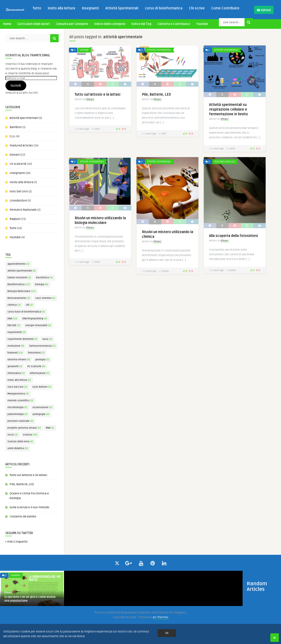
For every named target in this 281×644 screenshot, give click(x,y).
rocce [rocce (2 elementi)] (13, 435)
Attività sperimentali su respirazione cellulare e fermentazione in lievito (229, 110)
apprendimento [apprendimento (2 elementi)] (18, 264)
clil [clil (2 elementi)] (29, 305)
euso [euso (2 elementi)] (47, 339)
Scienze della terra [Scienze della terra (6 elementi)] (20, 442)
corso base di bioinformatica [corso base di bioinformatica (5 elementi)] (26, 312)
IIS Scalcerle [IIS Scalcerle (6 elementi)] (36, 366)
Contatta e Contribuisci (174, 24)
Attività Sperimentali (122, 8)
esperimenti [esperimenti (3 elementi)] (17, 332)
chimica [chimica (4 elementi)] (14, 305)
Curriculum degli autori (33, 24)
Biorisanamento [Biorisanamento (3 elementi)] (19, 298)
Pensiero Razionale (23, 210)
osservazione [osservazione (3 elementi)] (42, 407)
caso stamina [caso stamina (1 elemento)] (45, 298)
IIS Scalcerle (18, 164)
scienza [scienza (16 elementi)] (30, 435)
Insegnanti (90, 8)
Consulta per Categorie (72, 24)
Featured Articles (21, 145)
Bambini (16, 127)
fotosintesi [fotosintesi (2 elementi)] (36, 353)
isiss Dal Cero (19, 191)
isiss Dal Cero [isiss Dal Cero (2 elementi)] (17, 387)
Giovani (15, 155)
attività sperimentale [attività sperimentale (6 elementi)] (22, 271)
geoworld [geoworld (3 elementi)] (15, 366)
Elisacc (90, 99)
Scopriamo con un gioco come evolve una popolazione (30, 599)
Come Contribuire (225, 8)
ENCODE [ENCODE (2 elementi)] (14, 325)
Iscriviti (16, 85)
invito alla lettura (61, 8)
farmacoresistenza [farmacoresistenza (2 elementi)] (42, 346)
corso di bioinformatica (164, 8)
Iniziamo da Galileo (23, 516)
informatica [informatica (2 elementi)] (16, 373)
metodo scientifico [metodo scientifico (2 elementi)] (20, 401)
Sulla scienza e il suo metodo (29, 507)
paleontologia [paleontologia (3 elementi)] (17, 414)
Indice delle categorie (110, 24)
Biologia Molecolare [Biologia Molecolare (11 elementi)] (22, 291)
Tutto (37, 8)
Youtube (202, 24)
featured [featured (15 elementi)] (15, 353)
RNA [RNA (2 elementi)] (50, 428)
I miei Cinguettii (16, 542)
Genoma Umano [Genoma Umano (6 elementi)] (19, 360)
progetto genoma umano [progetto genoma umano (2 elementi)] (24, 428)
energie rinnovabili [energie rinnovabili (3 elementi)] (38, 325)
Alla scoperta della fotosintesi (234, 236)
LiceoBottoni (18, 201)
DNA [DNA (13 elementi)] (12, 319)
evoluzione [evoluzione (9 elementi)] (16, 346)
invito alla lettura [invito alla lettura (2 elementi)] (19, 380)
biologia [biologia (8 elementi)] (42, 284)
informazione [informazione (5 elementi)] (40, 373)
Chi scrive (197, 8)
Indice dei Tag (141, 24)
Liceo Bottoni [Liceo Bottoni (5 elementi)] (42, 387)
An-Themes (161, 617)
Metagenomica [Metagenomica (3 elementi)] (18, 394)
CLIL (12, 136)
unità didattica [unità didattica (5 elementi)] (18, 448)
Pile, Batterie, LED (22, 484)
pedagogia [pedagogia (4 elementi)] (41, 414)
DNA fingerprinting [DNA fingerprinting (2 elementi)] (35, 319)
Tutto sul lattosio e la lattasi (28, 475)
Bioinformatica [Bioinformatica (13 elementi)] (19, 284)
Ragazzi (15, 219)
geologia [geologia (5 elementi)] (42, 360)
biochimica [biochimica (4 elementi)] (44, 278)
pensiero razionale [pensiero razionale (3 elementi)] (20, 421)
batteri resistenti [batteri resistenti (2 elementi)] (19, 278)
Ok (167, 633)
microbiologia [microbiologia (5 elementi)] (17, 407)
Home (7, 24)
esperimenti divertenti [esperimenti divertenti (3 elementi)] (22, 339)
